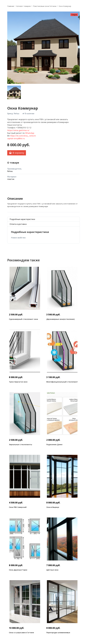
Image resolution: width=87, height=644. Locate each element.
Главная (11, 6)
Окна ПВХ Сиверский (18, 507)
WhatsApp (30, 133)
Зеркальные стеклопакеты (21, 444)
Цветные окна (52, 570)
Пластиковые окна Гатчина (45, 6)
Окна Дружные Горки (18, 570)
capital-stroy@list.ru (16, 138)
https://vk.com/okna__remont (23, 136)
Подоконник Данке (54, 444)
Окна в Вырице (53, 507)
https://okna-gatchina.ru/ (18, 130)
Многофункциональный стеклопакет (62, 382)
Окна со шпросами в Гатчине (21, 632)
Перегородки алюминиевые (58, 632)
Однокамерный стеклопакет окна (23, 319)
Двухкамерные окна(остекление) (60, 319)
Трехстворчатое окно (18, 382)
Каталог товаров (23, 6)
